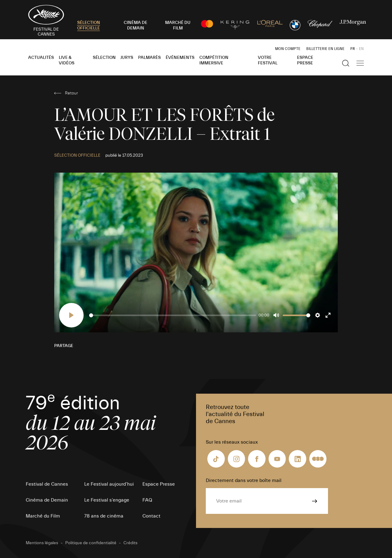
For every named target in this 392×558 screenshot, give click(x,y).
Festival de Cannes (47, 484)
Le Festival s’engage (107, 500)
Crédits (130, 543)
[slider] (173, 315)
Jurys (127, 58)
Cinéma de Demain (47, 500)
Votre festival (268, 60)
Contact (151, 516)
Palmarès (149, 58)
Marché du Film (43, 516)
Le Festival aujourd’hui (109, 484)
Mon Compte (288, 49)
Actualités (41, 58)
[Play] (71, 315)
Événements (180, 58)
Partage (64, 346)
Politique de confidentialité (91, 543)
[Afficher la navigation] (360, 63)
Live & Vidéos (67, 60)
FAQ (147, 500)
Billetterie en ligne (325, 49)
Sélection (104, 58)
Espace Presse (305, 60)
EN (361, 49)
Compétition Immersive (214, 60)
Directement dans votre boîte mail (244, 480)
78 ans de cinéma (104, 516)
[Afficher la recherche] (346, 63)
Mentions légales (42, 543)
